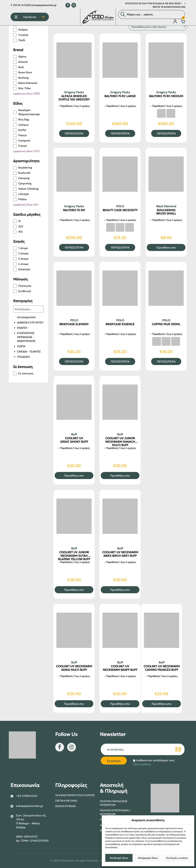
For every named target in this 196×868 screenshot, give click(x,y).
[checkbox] (28, 30)
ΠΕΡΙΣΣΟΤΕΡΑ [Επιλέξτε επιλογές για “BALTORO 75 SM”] (74, 247)
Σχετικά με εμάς (66, 801)
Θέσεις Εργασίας (65, 806)
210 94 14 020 (21, 5)
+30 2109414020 (27, 796)
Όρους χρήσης (142, 764)
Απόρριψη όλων (148, 858)
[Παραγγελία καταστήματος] (158, 27)
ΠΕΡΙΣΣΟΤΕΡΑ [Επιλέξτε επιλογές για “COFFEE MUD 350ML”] (166, 361)
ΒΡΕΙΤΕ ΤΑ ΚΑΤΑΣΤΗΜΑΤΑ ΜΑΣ (169, 7)
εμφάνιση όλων (26, 93)
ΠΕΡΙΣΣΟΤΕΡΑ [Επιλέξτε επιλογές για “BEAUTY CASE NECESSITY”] (120, 247)
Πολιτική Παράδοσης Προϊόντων (114, 803)
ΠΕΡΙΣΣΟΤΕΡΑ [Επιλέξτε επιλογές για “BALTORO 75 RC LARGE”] (120, 133)
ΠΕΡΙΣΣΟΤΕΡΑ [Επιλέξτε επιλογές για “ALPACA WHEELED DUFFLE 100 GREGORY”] (74, 133)
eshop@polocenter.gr (44, 5)
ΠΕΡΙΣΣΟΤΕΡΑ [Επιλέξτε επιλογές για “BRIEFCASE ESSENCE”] (120, 361)
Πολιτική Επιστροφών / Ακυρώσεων (115, 812)
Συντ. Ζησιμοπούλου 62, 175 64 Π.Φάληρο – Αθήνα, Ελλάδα (31, 821)
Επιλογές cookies (177, 858)
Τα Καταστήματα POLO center (75, 795)
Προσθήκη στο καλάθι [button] (166, 248)
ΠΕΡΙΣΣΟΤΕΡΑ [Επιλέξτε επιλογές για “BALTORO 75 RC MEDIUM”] (166, 133)
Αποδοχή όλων (119, 858)
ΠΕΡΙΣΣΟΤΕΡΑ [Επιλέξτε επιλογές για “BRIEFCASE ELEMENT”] (74, 361)
